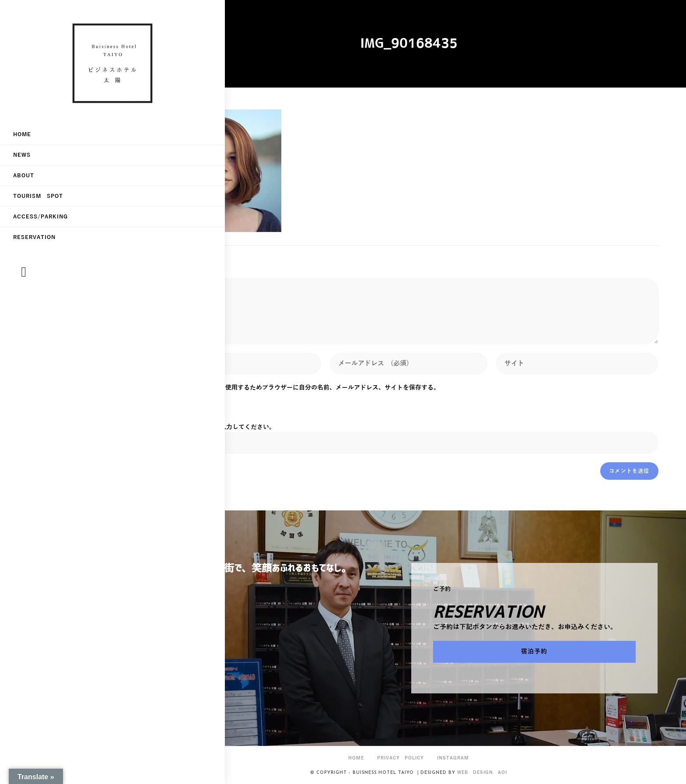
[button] (534, 652)
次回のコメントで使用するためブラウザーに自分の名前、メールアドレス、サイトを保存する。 (308, 388)
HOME (356, 758)
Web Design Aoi (482, 772)
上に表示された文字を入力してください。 (217, 427)
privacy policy (401, 758)
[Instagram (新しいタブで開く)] (24, 281)
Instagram (453, 758)
